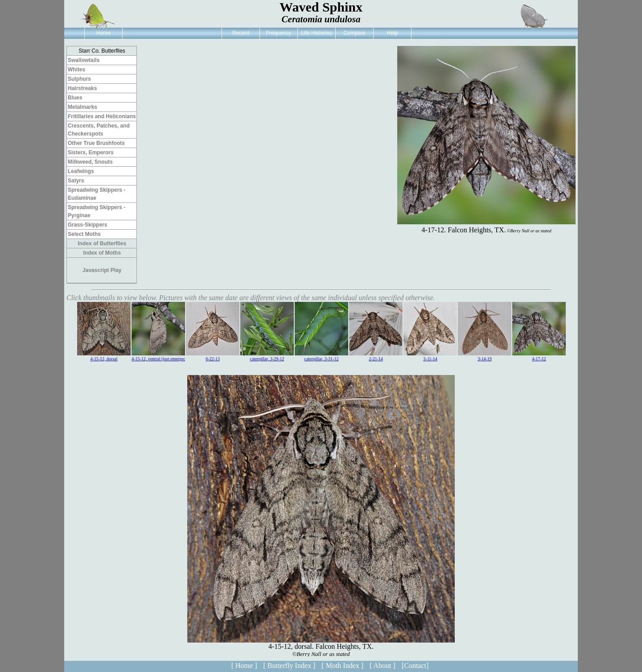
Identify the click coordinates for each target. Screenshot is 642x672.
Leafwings (81, 171)
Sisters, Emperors (91, 153)
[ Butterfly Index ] (289, 666)
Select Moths (84, 234)
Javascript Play (102, 270)
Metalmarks (82, 107)
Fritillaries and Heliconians (102, 116)
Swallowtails (84, 60)
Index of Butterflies (102, 243)
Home (103, 33)
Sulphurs (79, 79)
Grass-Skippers (88, 225)
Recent (241, 33)
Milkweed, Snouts (90, 162)
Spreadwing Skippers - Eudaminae (97, 194)
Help (393, 33)
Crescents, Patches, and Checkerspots (99, 130)
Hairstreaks (82, 88)
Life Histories (316, 33)
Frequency (279, 33)
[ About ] (383, 666)
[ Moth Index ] (342, 666)
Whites (76, 70)
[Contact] (415, 666)
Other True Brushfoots (96, 143)
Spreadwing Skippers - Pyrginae (97, 211)
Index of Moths (102, 253)
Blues (75, 98)
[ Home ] (244, 666)
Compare (354, 33)
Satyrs (76, 181)
